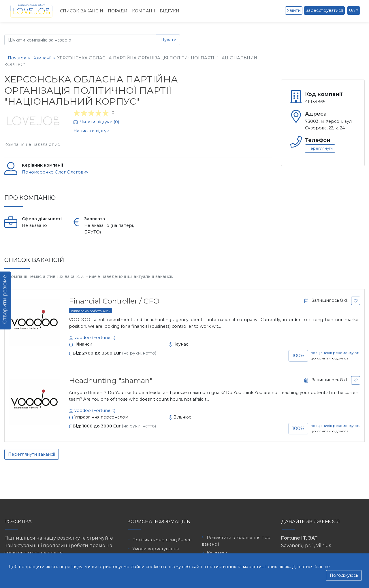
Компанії (144, 11)
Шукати (168, 40)
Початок (17, 58)
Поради (118, 11)
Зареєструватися (324, 10)
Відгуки (170, 11)
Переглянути (320, 148)
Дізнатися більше (311, 567)
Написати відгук (91, 131)
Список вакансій (82, 11)
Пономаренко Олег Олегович (55, 172)
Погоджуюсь (344, 575)
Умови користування (156, 549)
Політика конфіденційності (162, 540)
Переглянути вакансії (32, 454)
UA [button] (352, 10)
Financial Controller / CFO (114, 301)
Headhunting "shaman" (111, 380)
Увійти (294, 10)
